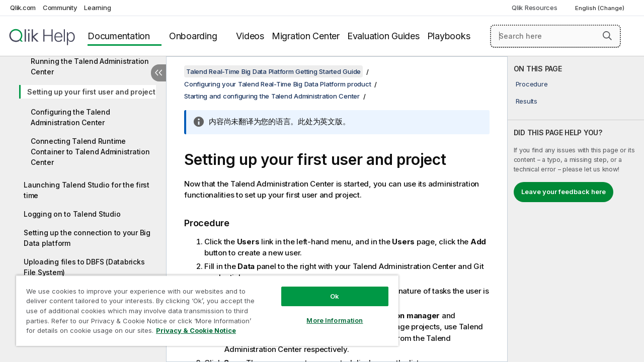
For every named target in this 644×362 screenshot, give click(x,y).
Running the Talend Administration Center (90, 66)
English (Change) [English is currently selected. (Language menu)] (600, 8)
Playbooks (449, 36)
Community (60, 8)
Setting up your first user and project (91, 92)
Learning (97, 8)
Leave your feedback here (563, 192)
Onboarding (193, 36)
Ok (327, 289)
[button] (607, 36)
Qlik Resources (535, 8)
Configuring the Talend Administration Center (70, 117)
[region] (203, 307)
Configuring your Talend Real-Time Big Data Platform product (277, 84)
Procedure (532, 84)
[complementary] (576, 209)
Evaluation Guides (383, 36)
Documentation (119, 36)
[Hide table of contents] (158, 73)
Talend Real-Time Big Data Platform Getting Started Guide (273, 71)
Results (527, 101)
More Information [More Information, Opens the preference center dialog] (327, 313)
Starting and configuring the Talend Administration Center (272, 96)
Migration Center (306, 36)
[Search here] (555, 36)
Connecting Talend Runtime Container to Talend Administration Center (90, 152)
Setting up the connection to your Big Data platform (87, 238)
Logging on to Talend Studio (72, 214)
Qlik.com (23, 8)
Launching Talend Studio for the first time (87, 190)
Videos (250, 36)
